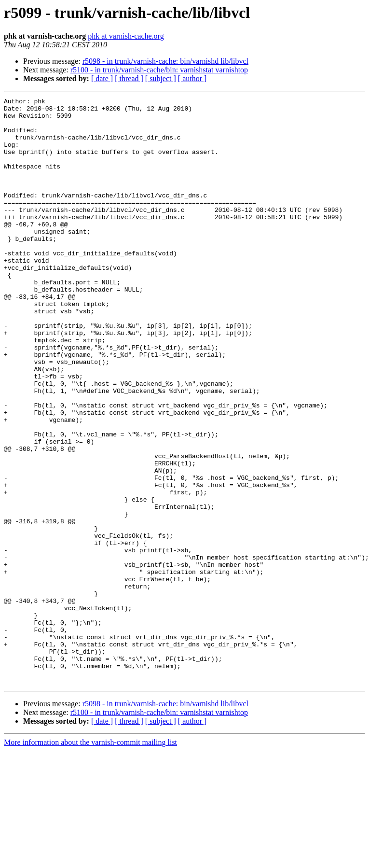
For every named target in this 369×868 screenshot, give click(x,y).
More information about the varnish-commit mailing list (90, 860)
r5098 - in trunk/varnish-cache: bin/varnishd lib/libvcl (165, 61)
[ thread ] (129, 78)
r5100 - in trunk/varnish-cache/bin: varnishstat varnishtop (159, 70)
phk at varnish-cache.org (126, 36)
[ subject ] (161, 78)
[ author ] (192, 78)
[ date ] (102, 78)
